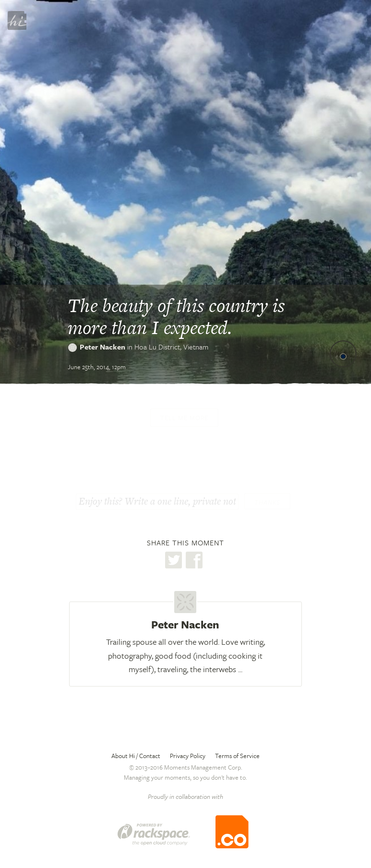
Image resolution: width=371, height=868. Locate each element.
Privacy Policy (188, 756)
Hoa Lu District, (171, 347)
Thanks (267, 502)
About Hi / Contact (136, 756)
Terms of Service (237, 756)
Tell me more (184, 418)
